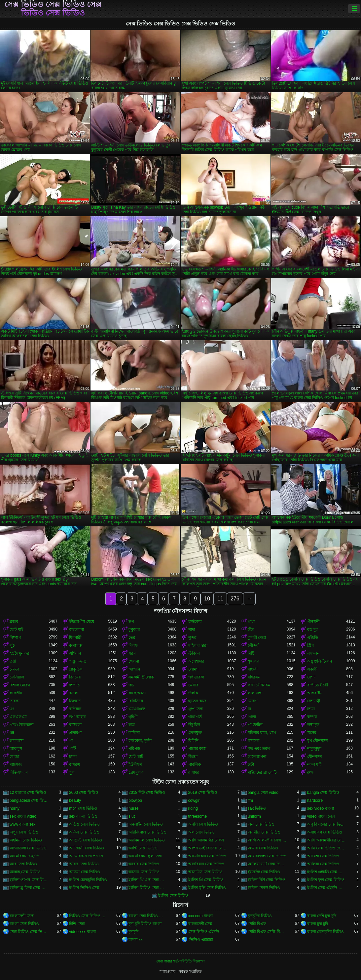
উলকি (193, 693)
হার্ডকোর (195, 622)
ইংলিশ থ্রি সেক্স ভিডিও (206, 880)
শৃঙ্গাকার (254, 661)
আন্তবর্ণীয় (315, 693)
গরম (132, 653)
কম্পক (312, 717)
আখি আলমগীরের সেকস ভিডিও (327, 840)
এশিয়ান (75, 653)
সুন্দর (192, 637)
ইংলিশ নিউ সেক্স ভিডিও (267, 880)
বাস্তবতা (75, 725)
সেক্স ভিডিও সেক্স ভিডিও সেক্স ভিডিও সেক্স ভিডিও (53, 9)
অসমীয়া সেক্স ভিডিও (264, 832)
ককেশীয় (16, 693)
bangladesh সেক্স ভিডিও (29, 800)
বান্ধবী (253, 669)
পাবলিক (195, 764)
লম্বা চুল (313, 725)
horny (15, 808)
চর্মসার (193, 685)
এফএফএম (18, 717)
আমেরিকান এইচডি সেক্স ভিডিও (29, 856)
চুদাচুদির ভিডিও (260, 916)
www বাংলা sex (22, 824)
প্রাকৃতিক (76, 669)
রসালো (253, 741)
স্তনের (312, 733)
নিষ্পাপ (15, 637)
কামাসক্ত (76, 645)
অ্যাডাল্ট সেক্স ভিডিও (86, 840)
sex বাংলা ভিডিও (83, 816)
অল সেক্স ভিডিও (202, 832)
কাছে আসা (137, 693)
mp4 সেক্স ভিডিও (83, 808)
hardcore (315, 800)
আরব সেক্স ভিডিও (84, 864)
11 (220, 599)
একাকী (312, 669)
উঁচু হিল (194, 725)
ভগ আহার (77, 717)
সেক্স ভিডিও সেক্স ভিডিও (29, 932)
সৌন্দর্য (253, 645)
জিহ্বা (193, 756)
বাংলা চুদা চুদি (318, 924)
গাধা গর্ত (195, 717)
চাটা (251, 764)
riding (193, 808)
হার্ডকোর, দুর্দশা (140, 741)
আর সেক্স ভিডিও (23, 864)
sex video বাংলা (321, 808)
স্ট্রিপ (310, 645)
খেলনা (134, 661)
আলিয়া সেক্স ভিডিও (323, 864)
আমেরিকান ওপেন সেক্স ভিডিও (89, 856)
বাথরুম (75, 764)
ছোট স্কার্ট (136, 756)
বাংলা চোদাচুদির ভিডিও (326, 932)
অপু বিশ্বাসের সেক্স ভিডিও (327, 824)
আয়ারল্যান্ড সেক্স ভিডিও (267, 856)
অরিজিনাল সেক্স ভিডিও (147, 832)
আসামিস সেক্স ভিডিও (206, 872)
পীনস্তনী (313, 622)
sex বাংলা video (23, 816)
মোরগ (253, 701)
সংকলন (313, 653)
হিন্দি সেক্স (77, 924)
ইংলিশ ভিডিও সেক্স (84, 888)
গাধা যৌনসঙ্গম (259, 685)
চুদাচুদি (133, 932)
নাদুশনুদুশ (314, 749)
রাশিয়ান (75, 709)
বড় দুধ (312, 630)
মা (249, 709)
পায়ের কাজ (197, 749)
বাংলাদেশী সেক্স (22, 916)
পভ (131, 685)
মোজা (14, 756)
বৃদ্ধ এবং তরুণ (259, 749)
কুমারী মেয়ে (257, 637)
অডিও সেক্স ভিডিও (84, 824)
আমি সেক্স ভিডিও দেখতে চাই (327, 848)
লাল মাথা (255, 693)
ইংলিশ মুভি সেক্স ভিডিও (207, 888)
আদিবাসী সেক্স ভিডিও (87, 848)
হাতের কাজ (197, 701)
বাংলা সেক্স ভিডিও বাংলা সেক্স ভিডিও (148, 916)
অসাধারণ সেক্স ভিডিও (325, 832)
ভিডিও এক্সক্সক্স (201, 940)
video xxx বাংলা (82, 932)
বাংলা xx (135, 940)
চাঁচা (251, 630)
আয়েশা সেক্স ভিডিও (323, 856)
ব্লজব (14, 622)
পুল (72, 772)
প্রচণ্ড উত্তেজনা (21, 725)
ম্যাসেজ (16, 764)
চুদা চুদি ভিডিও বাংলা (145, 924)
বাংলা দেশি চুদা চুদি (322, 916)
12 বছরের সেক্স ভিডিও (28, 793)
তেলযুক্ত (195, 733)
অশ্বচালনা (76, 630)
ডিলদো (75, 701)
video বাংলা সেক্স (321, 816)
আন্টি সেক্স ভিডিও (143, 848)
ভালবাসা (17, 741)
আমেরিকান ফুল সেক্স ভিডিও (148, 856)
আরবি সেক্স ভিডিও (144, 864)
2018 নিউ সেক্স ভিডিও (147, 793)
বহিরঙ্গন (254, 677)
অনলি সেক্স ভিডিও (203, 824)
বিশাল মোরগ (20, 685)
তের (132, 637)
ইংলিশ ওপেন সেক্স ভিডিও (29, 880)
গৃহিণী (133, 717)
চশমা (311, 709)
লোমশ (193, 669)
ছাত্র (132, 725)
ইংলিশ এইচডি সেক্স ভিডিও (327, 872)
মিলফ (133, 645)
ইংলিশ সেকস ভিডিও (264, 888)
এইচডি (313, 637)
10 (207, 599)
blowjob (135, 800)
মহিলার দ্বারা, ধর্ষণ (262, 733)
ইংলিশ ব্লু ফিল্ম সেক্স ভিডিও (29, 888)
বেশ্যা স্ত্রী (314, 701)
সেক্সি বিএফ (257, 924)
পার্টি (72, 749)
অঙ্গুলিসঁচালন (320, 661)
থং (12, 709)
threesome (198, 816)
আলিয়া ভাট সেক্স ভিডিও (267, 864)
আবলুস (16, 749)
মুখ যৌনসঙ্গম (318, 741)
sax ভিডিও (257, 808)
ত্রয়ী (13, 661)
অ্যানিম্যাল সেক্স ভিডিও (147, 840)
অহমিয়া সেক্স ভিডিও (26, 840)
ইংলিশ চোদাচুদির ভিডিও (88, 880)
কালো (74, 693)
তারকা (15, 701)
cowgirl (194, 800)
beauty (75, 800)
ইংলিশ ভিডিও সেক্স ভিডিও (148, 888)
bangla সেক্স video (263, 793)
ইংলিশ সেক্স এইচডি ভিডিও (327, 888)
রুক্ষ (310, 772)
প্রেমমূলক (136, 772)
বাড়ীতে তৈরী (318, 685)
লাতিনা (134, 733)
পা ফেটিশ (255, 725)
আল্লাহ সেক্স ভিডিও (25, 872)
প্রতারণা (75, 733)
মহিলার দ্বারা (198, 645)
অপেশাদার (196, 661)
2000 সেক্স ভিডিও (84, 793)
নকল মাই (314, 764)
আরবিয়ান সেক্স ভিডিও (206, 864)
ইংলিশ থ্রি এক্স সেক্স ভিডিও (148, 880)
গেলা (252, 717)
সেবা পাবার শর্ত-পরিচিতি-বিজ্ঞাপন (180, 961)
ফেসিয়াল (17, 677)
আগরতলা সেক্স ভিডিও (28, 848)
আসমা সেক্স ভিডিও (85, 872)
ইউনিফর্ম (135, 764)
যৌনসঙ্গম (315, 756)
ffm (250, 800)
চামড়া (14, 669)
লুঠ (12, 645)
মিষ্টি (251, 653)
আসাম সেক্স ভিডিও (144, 872)
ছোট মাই (16, 630)
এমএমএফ (137, 709)
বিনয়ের (75, 677)
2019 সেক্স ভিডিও (203, 793)
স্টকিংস (194, 653)
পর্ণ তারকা (196, 677)
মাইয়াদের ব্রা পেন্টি (262, 772)
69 (12, 733)
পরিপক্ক (134, 749)
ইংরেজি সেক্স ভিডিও (264, 872)
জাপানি (134, 669)
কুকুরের (134, 630)
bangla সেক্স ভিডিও (323, 793)
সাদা (192, 630)
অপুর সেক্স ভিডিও (24, 832)
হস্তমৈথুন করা (20, 653)
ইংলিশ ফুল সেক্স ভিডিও (326, 880)
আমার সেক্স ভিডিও (263, 848)
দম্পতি (74, 685)
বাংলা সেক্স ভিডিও (24, 924)
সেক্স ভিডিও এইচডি (204, 932)
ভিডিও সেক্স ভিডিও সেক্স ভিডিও (89, 916)
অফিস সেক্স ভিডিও (84, 832)
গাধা (251, 622)
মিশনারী (75, 637)
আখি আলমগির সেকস (206, 840)
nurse (133, 808)
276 (235, 599)
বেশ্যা (311, 677)
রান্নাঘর (194, 772)
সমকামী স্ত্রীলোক (141, 677)
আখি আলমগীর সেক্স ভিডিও (267, 840)
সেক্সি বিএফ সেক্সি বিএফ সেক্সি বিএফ (267, 932)
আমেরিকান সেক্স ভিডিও (207, 856)
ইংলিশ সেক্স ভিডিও (173, 896)
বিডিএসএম (19, 772)
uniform (254, 816)
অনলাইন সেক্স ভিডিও (146, 824)
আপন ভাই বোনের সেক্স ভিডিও (208, 848)
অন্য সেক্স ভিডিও (261, 824)
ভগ (131, 622)
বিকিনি (193, 741)
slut (132, 816)
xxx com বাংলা (200, 916)
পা (71, 741)
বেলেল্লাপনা (257, 756)
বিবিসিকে (136, 701)
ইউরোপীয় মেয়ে (81, 622)
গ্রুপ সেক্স (196, 709)
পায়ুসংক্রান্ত (78, 661)
